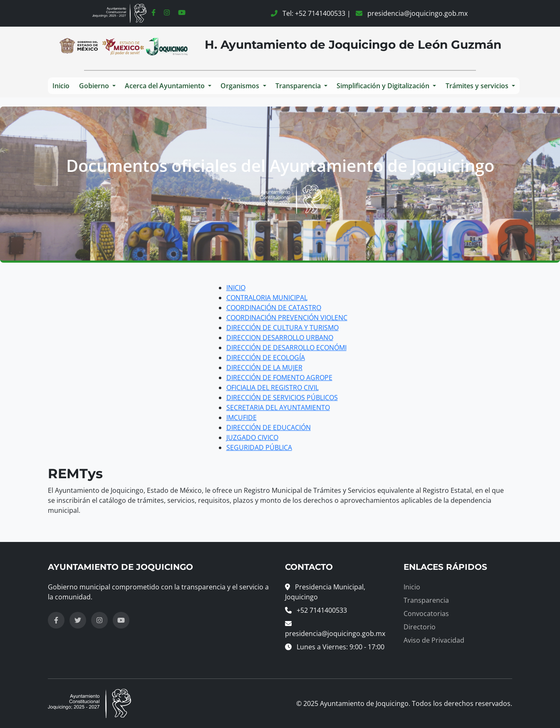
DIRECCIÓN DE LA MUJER (264, 368)
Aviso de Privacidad (434, 640)
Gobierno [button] (95, 86)
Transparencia (426, 600)
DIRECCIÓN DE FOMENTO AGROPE (279, 378)
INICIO (236, 288)
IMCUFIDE (242, 417)
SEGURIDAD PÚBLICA (259, 447)
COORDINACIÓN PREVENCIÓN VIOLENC (287, 318)
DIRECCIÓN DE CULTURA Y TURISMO (282, 328)
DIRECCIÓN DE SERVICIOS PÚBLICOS (282, 398)
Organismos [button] (241, 86)
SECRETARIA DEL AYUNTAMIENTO (278, 407)
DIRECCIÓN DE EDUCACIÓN (269, 427)
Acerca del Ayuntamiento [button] (166, 86)
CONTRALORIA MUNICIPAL (267, 298)
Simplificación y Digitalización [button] (384, 86)
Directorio (420, 627)
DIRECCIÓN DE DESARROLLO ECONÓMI (286, 348)
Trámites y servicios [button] (478, 86)
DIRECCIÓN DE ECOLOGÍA (266, 358)
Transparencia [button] (299, 86)
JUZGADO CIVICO (252, 437)
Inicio (61, 86)
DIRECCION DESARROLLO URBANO (280, 338)
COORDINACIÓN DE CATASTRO (274, 308)
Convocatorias (426, 614)
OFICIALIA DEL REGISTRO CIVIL (273, 388)
